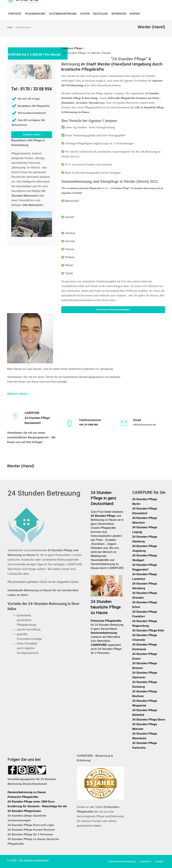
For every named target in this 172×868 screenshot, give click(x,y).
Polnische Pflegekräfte (23, 797)
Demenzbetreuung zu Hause (27, 792)
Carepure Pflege (72, 48)
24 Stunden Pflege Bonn (149, 720)
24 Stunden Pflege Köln (148, 630)
